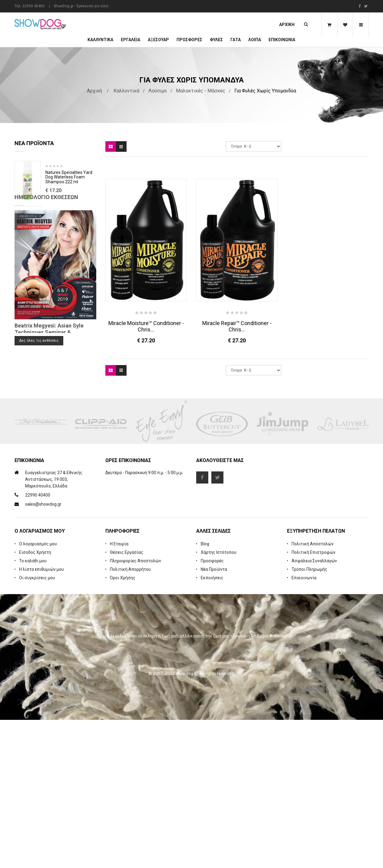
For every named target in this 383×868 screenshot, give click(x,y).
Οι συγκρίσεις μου (37, 726)
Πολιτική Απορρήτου (130, 717)
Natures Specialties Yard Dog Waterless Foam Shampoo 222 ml (69, 177)
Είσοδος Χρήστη (35, 700)
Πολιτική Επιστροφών (314, 700)
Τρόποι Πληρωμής (309, 717)
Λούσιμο (158, 91)
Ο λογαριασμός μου (38, 692)
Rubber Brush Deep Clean (70, 218)
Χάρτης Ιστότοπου (219, 700)
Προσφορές (212, 709)
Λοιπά (255, 40)
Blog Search (27, 480)
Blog (205, 692)
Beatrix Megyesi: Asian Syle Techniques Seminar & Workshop (49, 452)
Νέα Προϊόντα (214, 717)
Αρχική (287, 25)
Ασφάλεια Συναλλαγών (314, 709)
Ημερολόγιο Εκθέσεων (46, 317)
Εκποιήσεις (212, 726)
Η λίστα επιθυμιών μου (41, 717)
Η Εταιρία (119, 692)
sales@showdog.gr (43, 652)
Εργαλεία (130, 40)
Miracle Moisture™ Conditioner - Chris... (146, 326)
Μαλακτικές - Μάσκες (201, 91)
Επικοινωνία (282, 40)
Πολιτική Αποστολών (313, 692)
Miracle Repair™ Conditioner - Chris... (237, 326)
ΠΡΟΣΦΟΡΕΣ (189, 40)
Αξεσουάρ (158, 40)
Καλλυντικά (100, 40)
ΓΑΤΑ (236, 40)
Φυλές (216, 40)
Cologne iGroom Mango (68, 263)
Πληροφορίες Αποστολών (135, 709)
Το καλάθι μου (33, 709)
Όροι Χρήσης (123, 726)
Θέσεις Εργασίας (127, 700)
